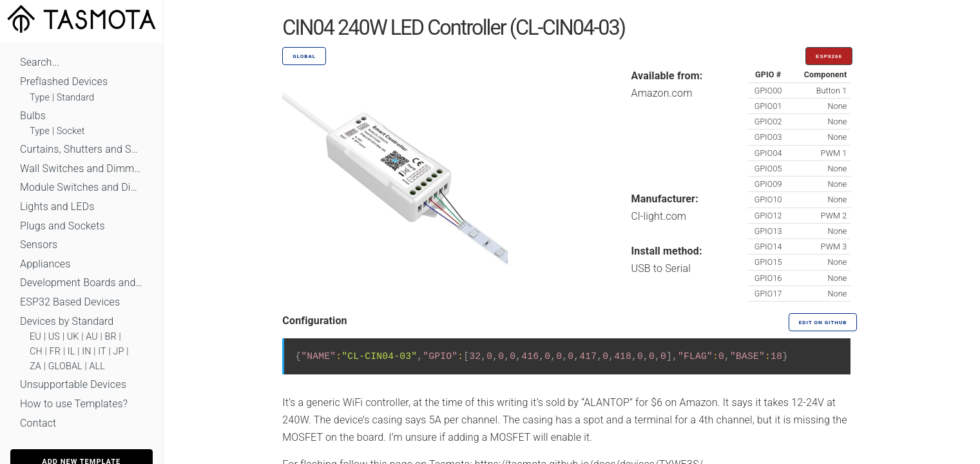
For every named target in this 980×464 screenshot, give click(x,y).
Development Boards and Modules (82, 283)
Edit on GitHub (823, 323)
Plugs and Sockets (62, 226)
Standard (75, 98)
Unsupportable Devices (73, 384)
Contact (38, 423)
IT (102, 352)
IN (86, 352)
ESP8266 (829, 56)
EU (35, 337)
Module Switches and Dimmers (82, 187)
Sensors (39, 245)
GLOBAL (65, 366)
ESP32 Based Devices (70, 302)
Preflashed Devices (64, 82)
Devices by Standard (67, 321)
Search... (40, 62)
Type (40, 98)
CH (36, 352)
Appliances (45, 264)
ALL (97, 366)
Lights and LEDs (57, 207)
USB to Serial (661, 268)
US (54, 337)
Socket (71, 131)
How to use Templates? (74, 404)
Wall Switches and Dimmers (82, 169)
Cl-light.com (659, 216)
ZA (35, 366)
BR (111, 337)
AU (92, 337)
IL (72, 352)
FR (55, 352)
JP (119, 352)
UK (73, 337)
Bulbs (33, 116)
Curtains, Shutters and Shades (82, 149)
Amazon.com (662, 93)
